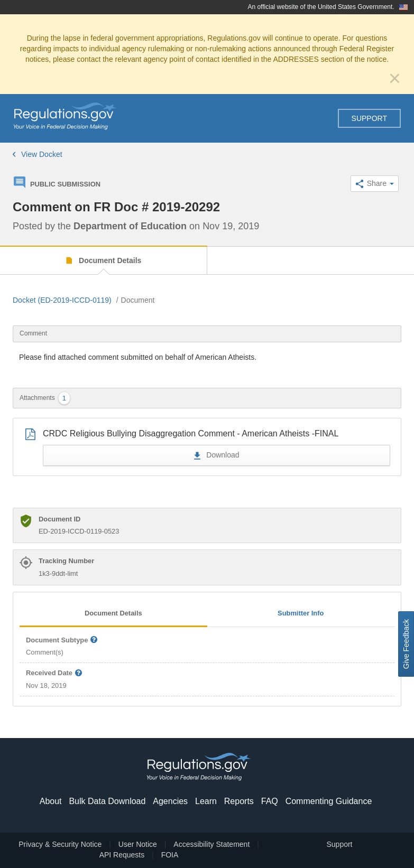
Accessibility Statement (211, 844)
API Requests (122, 855)
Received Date (54, 673)
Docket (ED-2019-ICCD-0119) (62, 300)
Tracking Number (66, 561)
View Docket (38, 154)
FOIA (170, 855)
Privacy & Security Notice (60, 844)
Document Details (109, 260)
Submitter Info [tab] (301, 613)
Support (369, 118)
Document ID (59, 519)
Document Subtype (62, 641)
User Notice (138, 844)
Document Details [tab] (113, 613)
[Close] (395, 78)
